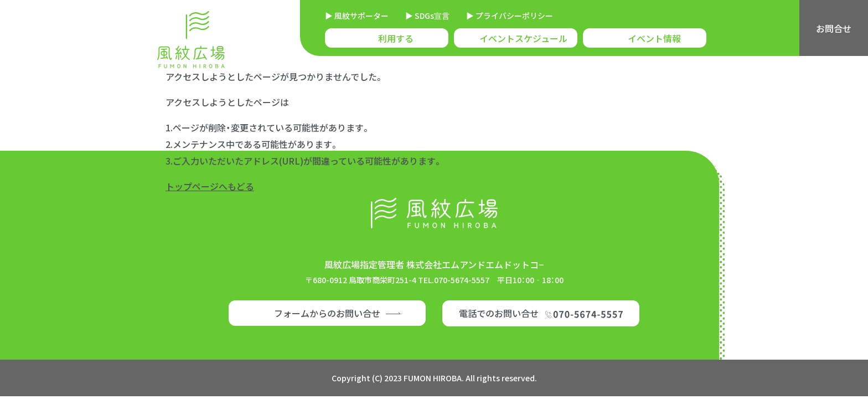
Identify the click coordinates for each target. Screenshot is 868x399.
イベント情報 (654, 38)
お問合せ (834, 28)
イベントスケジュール (523, 38)
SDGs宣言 (431, 16)
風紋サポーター (361, 16)
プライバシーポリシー (513, 16)
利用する (396, 38)
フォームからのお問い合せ (327, 313)
